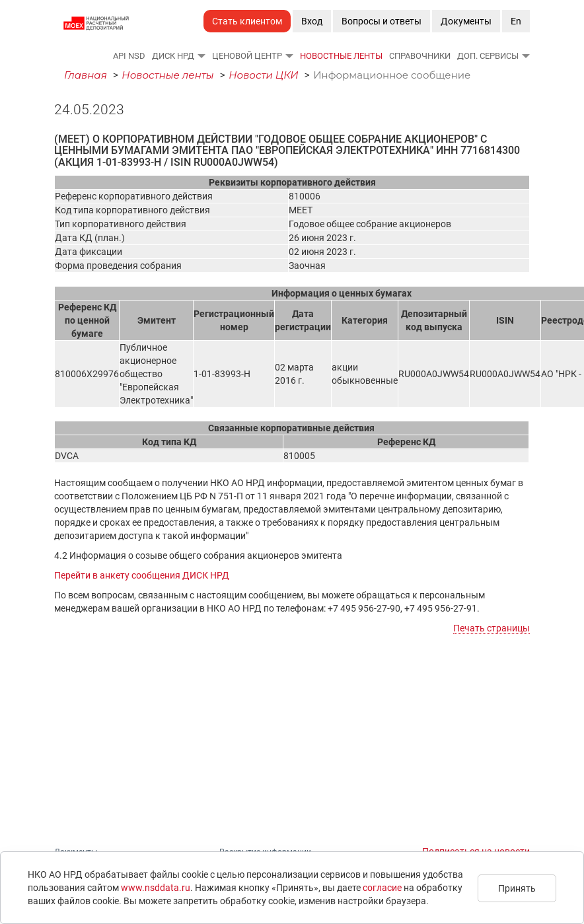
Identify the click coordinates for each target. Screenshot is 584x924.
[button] (201, 55)
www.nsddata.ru (156, 888)
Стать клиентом (247, 21)
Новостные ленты (341, 56)
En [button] (516, 21)
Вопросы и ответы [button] (382, 21)
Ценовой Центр (247, 56)
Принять (517, 888)
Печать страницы (492, 628)
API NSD (129, 56)
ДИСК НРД (173, 56)
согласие (382, 888)
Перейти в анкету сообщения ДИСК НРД (142, 575)
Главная (86, 75)
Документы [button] (466, 21)
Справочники (420, 56)
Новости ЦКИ (264, 75)
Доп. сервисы (488, 56)
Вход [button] (312, 21)
